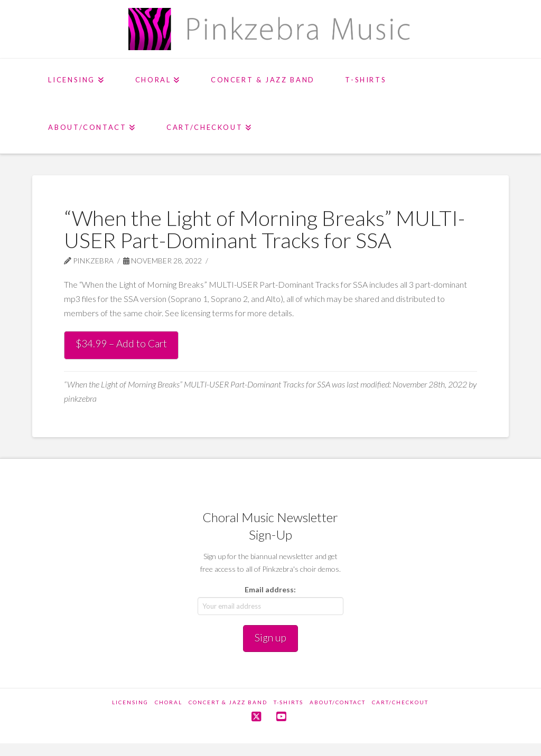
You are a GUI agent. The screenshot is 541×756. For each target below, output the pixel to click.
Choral (169, 702)
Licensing (130, 702)
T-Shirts (288, 702)
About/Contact (338, 702)
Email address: (270, 589)
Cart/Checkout (400, 702)
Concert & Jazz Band (228, 702)
